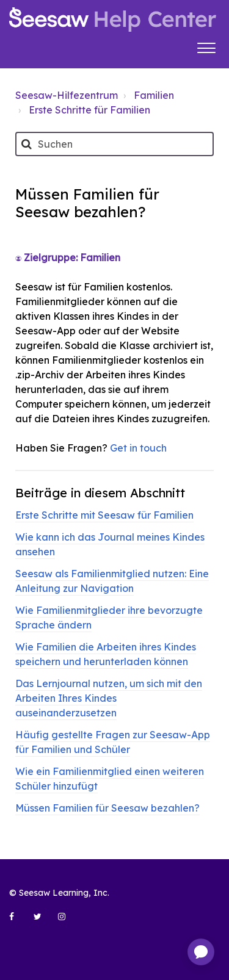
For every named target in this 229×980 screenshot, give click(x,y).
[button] (206, 46)
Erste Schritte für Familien (89, 110)
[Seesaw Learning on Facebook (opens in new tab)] (18, 921)
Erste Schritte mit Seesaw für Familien (104, 515)
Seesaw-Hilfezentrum (67, 95)
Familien (154, 95)
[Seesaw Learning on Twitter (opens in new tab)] (43, 921)
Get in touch (138, 448)
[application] (201, 952)
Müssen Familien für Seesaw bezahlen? (107, 808)
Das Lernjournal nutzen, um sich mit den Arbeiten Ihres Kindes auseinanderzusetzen (109, 698)
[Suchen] (114, 144)
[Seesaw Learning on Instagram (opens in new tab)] (67, 921)
